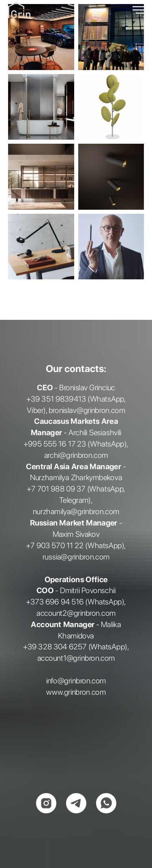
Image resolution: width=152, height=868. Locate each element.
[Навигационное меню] (138, 10)
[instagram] (46, 803)
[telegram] (76, 803)
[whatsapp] (106, 803)
